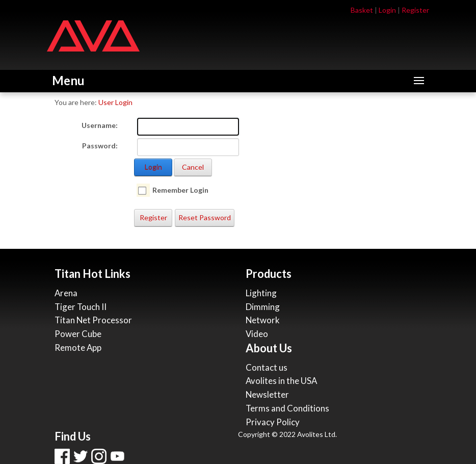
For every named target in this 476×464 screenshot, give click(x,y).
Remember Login (180, 190)
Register (415, 10)
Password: (100, 146)
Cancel (193, 167)
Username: (100, 125)
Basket (362, 10)
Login (387, 10)
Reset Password (205, 217)
